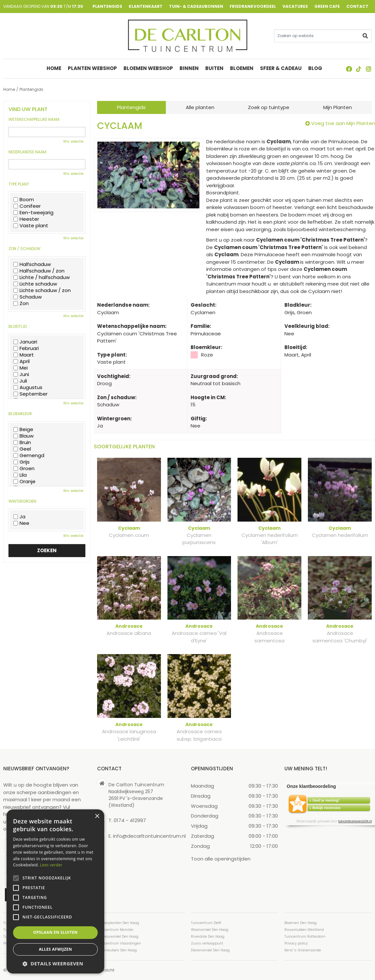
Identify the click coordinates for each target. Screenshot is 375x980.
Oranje (24, 482)
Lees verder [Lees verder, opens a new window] (51, 865)
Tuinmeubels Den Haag (117, 950)
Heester (26, 219)
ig (368, 69)
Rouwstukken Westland (304, 930)
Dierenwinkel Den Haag (210, 950)
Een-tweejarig (33, 213)
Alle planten (200, 107)
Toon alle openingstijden (221, 859)
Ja (19, 517)
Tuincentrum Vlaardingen (119, 943)
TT (359, 69)
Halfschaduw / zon (39, 271)
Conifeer (27, 206)
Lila (20, 475)
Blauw (23, 436)
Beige (23, 429)
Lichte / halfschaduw (42, 277)
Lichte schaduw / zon (42, 290)
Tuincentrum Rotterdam (305, 937)
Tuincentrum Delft (206, 923)
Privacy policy (296, 943)
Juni (21, 374)
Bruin (22, 442)
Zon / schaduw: (25, 249)
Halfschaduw (32, 264)
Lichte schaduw (35, 284)
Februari (26, 348)
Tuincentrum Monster (115, 930)
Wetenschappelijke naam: (34, 119)
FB (349, 69)
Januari (25, 342)
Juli (20, 381)
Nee (21, 523)
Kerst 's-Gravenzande (303, 950)
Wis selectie (73, 141)
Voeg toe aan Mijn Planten (343, 123)
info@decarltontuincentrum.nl (149, 836)
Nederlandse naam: (28, 152)
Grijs (22, 462)
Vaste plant (31, 226)
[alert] (55, 891)
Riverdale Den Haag (208, 937)
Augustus (28, 387)
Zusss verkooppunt (207, 943)
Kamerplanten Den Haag (118, 923)
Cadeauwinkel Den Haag (118, 937)
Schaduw (28, 297)
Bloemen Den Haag (301, 923)
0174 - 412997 (130, 820)
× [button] (97, 816)
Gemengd (29, 455)
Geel (22, 449)
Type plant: (19, 184)
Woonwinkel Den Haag (210, 930)
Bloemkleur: (21, 414)
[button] (55, 964)
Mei (21, 368)
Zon (21, 303)
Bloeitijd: (18, 327)
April (22, 361)
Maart (24, 355)
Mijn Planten (338, 107)
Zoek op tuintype (269, 107)
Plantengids (131, 107)
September (30, 394)
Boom (24, 200)
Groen (24, 469)
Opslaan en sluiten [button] (56, 932)
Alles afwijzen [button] (55, 949)
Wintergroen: (23, 501)
